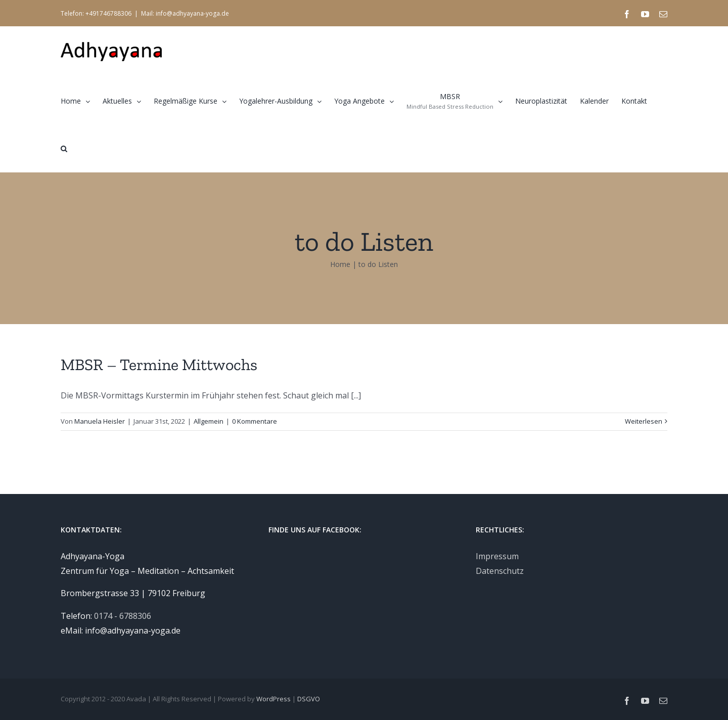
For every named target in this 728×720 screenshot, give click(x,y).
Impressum (497, 556)
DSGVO (309, 699)
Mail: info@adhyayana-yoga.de (185, 13)
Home (340, 264)
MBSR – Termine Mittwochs (159, 365)
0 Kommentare (255, 421)
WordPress (274, 699)
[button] (64, 148)
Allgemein (209, 421)
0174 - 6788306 (123, 616)
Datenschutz (500, 571)
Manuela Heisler (100, 421)
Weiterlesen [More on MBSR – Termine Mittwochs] (644, 421)
